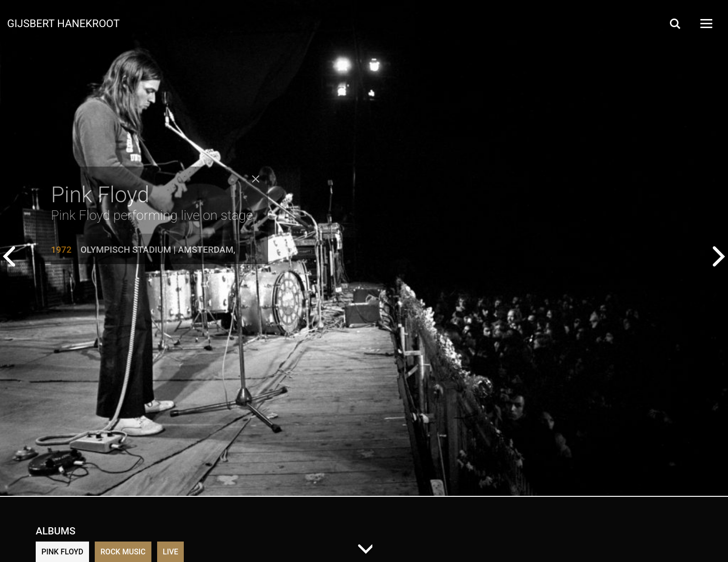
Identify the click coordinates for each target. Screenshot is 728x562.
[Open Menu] (706, 24)
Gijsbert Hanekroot (63, 23)
